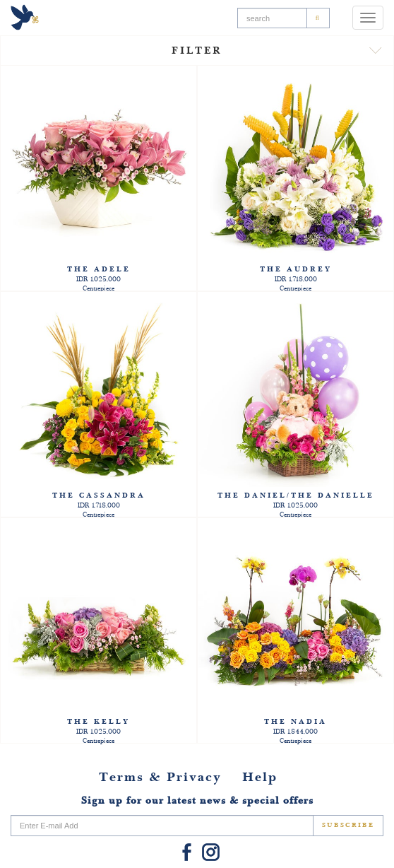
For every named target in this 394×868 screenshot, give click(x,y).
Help (260, 777)
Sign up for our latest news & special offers (197, 800)
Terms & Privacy (160, 777)
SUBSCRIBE (348, 825)
